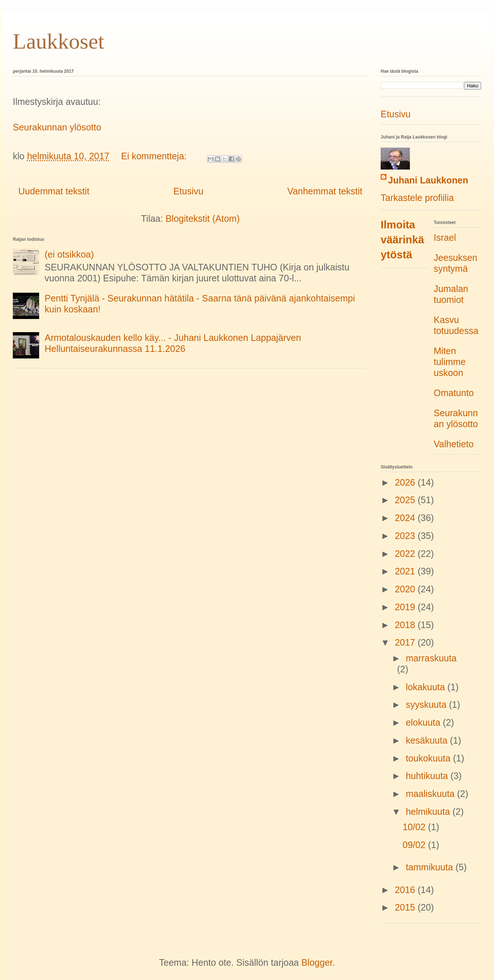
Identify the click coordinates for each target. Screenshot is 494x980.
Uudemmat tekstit (54, 191)
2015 (406, 907)
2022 (406, 554)
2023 (406, 536)
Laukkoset (59, 41)
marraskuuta (431, 658)
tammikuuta (431, 867)
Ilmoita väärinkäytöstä (402, 240)
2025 (406, 500)
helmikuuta (429, 812)
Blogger (317, 962)
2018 (406, 625)
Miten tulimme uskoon (450, 362)
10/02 (415, 827)
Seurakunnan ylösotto (57, 127)
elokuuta (424, 722)
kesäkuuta (428, 740)
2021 (406, 571)
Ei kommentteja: (155, 156)
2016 (406, 890)
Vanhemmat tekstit (325, 191)
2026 (406, 482)
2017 (406, 642)
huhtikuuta (428, 776)
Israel (445, 238)
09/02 (415, 845)
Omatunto (454, 393)
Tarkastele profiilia (417, 198)
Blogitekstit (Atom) (203, 219)
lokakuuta (427, 687)
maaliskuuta (431, 794)
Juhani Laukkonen (428, 180)
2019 (406, 607)
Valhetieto (454, 444)
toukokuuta (429, 758)
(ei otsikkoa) (69, 254)
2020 (406, 589)
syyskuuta (427, 704)
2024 (406, 518)
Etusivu (188, 191)
